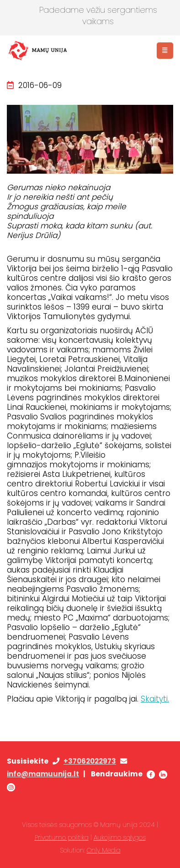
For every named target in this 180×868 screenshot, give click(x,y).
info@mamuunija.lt (43, 774)
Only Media (104, 850)
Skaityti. (155, 699)
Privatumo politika (62, 837)
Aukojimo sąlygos (120, 837)
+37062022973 (90, 761)
